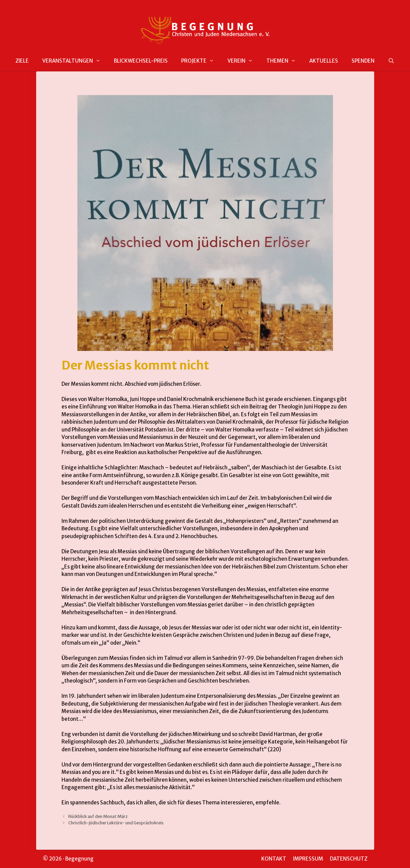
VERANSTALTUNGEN (75, 61)
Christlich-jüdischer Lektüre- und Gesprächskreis (116, 823)
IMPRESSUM (308, 859)
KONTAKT (274, 859)
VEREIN (244, 61)
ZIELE (22, 61)
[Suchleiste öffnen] (391, 61)
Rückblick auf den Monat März (98, 816)
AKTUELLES (324, 61)
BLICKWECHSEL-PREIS (141, 61)
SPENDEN (363, 61)
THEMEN (284, 61)
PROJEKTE (201, 61)
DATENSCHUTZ (349, 859)
